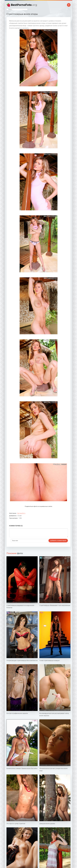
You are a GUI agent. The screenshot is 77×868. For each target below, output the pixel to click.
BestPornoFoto (24, 5)
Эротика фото (21, 513)
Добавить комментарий (19, 541)
